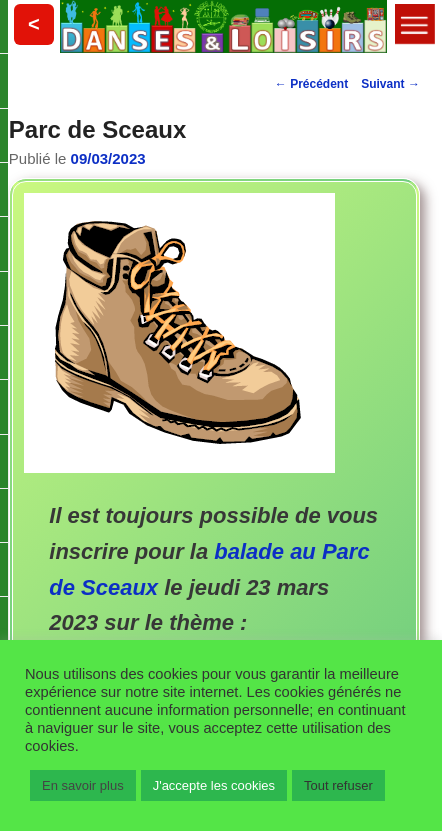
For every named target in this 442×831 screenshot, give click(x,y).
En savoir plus (83, 785)
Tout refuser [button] (338, 785)
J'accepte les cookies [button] (214, 785)
